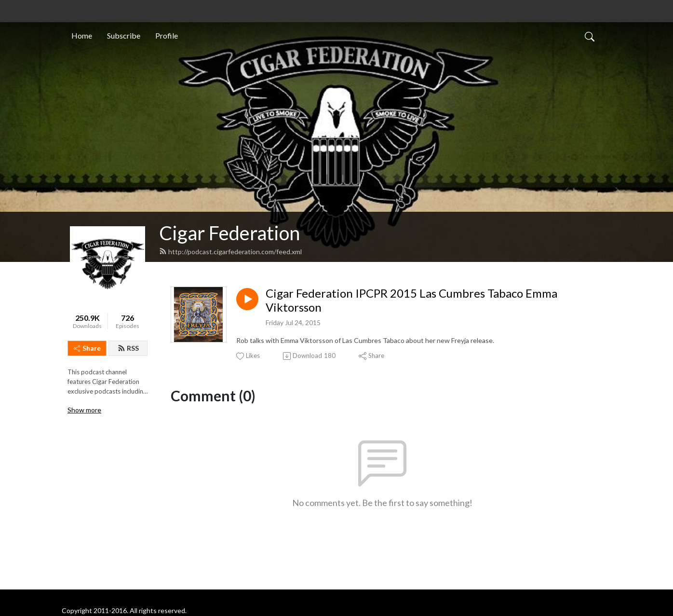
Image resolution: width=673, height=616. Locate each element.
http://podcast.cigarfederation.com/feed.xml (230, 252)
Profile (167, 35)
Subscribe (124, 35)
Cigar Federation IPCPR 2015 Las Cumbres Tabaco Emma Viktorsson (411, 300)
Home (82, 35)
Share (87, 348)
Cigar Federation (229, 233)
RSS (128, 348)
